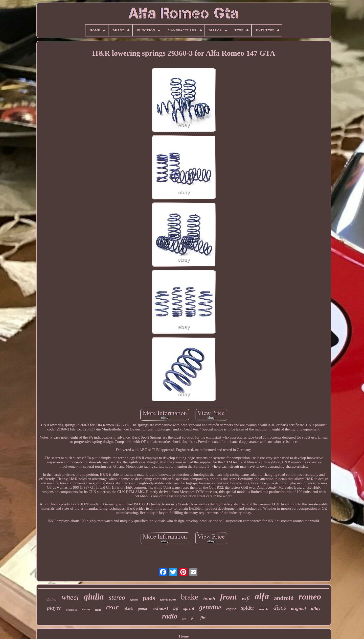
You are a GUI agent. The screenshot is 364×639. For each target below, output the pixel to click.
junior (143, 609)
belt (184, 619)
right (98, 610)
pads (149, 598)
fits (203, 618)
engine (231, 609)
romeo (310, 597)
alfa (262, 596)
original (298, 608)
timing (52, 599)
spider (248, 608)
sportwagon (168, 599)
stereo (117, 597)
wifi (246, 599)
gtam (134, 599)
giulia (94, 597)
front (229, 597)
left (176, 609)
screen (86, 609)
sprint (189, 608)
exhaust (160, 608)
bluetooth (72, 610)
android (284, 598)
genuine (210, 607)
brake (189, 597)
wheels (264, 609)
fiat (193, 618)
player (54, 608)
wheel (70, 597)
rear (112, 607)
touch (209, 599)
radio (170, 616)
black (128, 609)
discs (280, 607)
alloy (316, 608)
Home (184, 636)
